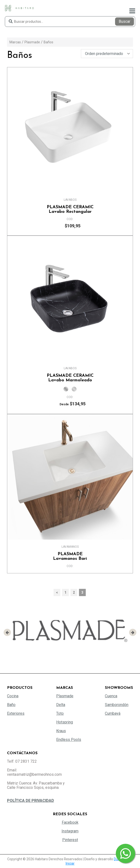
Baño (11, 705)
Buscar (124, 21)
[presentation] (7, 632)
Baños (48, 42)
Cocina (13, 696)
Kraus (61, 731)
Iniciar (70, 863)
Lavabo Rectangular (70, 209)
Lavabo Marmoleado (70, 378)
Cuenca (111, 696)
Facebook (70, 822)
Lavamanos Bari (70, 556)
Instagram (70, 831)
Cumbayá (113, 713)
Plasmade (32, 42)
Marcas (15, 42)
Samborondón (117, 705)
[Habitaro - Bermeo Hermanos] (19, 8)
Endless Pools (69, 740)
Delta (61, 705)
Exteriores (16, 713)
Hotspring (65, 722)
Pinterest (70, 840)
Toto (60, 713)
